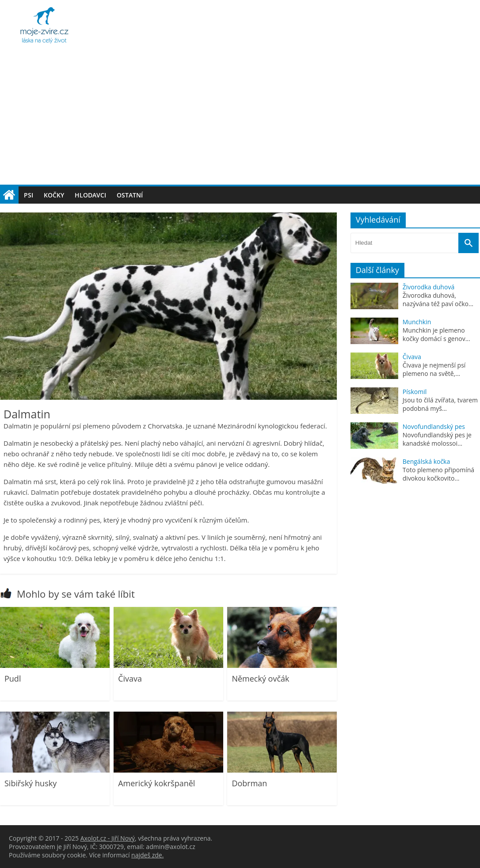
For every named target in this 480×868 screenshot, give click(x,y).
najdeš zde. (147, 855)
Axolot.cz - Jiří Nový (108, 838)
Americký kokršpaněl (156, 783)
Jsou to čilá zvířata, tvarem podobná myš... (440, 404)
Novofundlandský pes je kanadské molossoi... (437, 439)
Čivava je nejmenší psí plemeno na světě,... (434, 369)
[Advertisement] (240, 118)
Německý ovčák (260, 678)
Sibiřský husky (30, 783)
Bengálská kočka (426, 461)
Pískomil (415, 392)
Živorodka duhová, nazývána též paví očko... (438, 299)
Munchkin (417, 322)
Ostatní (130, 195)
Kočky (54, 195)
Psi (29, 195)
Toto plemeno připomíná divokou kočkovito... (438, 474)
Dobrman (249, 783)
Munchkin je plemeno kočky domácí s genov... (436, 334)
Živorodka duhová (429, 287)
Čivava (130, 678)
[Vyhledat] (469, 243)
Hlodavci (90, 195)
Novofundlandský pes (434, 426)
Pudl (13, 678)
